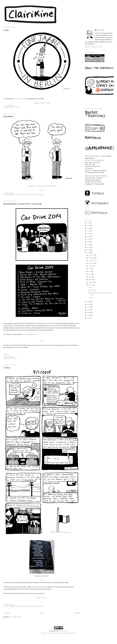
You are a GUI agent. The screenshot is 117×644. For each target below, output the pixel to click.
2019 (89, 242)
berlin (11, 107)
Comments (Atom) (16, 617)
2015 (89, 253)
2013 (89, 304)
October (91, 260)
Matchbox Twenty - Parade (42, 103)
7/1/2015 (7, 368)
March (91, 280)
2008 (89, 318)
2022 (89, 234)
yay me (16, 107)
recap (14, 359)
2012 (89, 307)
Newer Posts (7, 613)
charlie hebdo (32, 606)
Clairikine (100, 30)
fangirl (11, 195)
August (91, 266)
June (90, 271)
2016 (89, 250)
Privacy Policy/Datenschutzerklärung (59, 633)
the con (42, 195)
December (92, 255)
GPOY (17, 195)
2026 (89, 223)
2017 (89, 247)
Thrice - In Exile (42, 598)
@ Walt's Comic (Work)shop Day (95, 160)
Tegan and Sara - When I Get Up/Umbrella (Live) (42, 186)
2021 (89, 236)
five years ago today (19, 99)
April (90, 277)
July (90, 269)
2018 (89, 244)
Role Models (8, 116)
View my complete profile (94, 47)
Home (42, 613)
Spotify (34, 334)
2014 (10, 359)
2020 (89, 239)
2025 (89, 225)
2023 (89, 231)
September (92, 263)
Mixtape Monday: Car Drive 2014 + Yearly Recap (22, 204)
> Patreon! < (42, 190)
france (41, 606)
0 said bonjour (9, 106)
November (92, 258)
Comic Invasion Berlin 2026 (93, 176)
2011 (89, 310)
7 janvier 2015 (14, 606)
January (91, 285)
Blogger (64, 631)
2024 (89, 228)
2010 (89, 312)
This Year (26, 334)
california (23, 606)
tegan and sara (33, 195)
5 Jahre (6, 30)
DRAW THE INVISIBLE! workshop (96, 156)
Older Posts (77, 613)
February (91, 282)
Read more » (7, 355)
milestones (23, 195)
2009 (89, 315)
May (90, 274)
